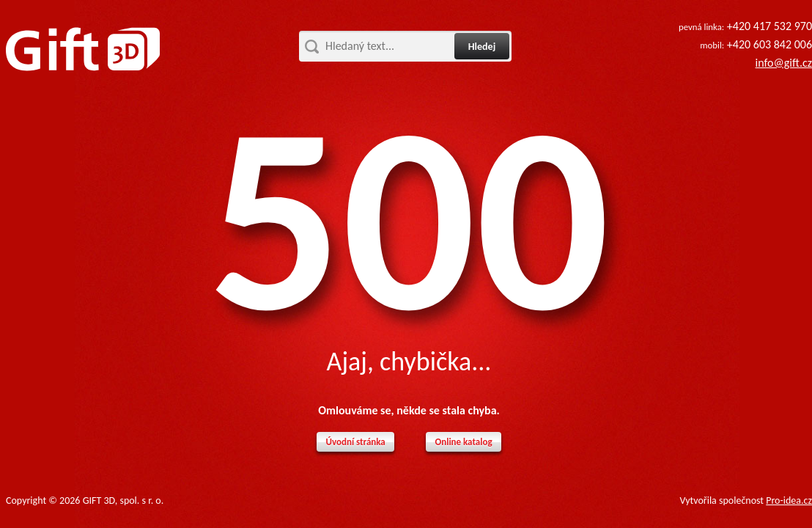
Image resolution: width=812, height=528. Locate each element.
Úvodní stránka (355, 442)
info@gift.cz (784, 63)
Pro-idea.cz (789, 500)
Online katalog (463, 442)
